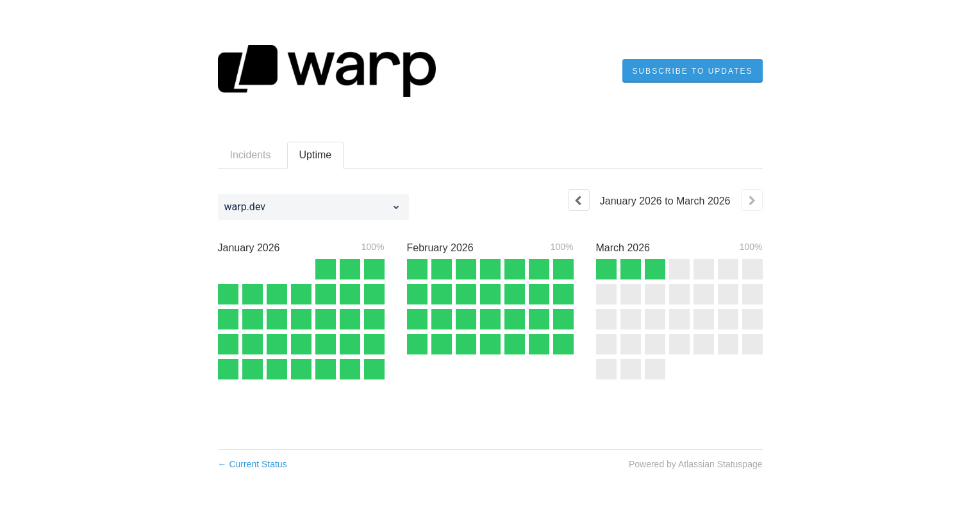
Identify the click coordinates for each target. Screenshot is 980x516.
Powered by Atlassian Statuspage (696, 464)
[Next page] (752, 200)
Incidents (251, 155)
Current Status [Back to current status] (253, 464)
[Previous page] (579, 200)
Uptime (316, 155)
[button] (692, 71)
